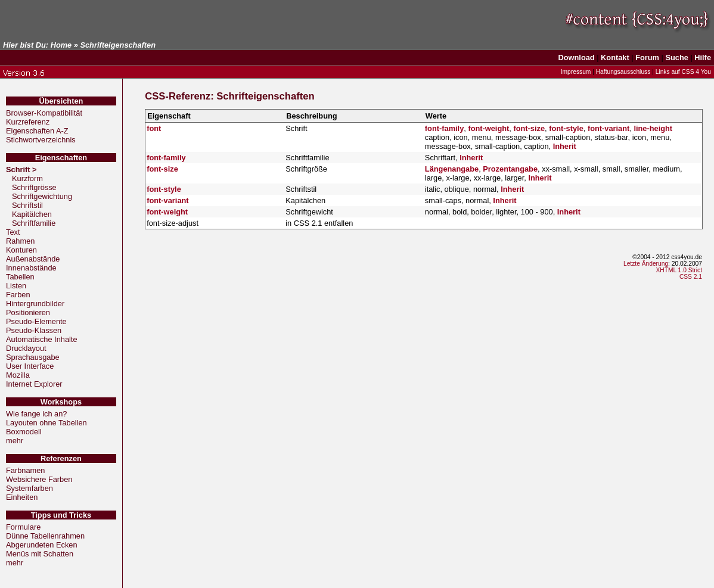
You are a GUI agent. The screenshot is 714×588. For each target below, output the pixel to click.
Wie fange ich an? (36, 414)
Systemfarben (30, 488)
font (154, 128)
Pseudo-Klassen (34, 330)
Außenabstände (33, 259)
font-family (444, 128)
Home (61, 45)
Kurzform (27, 178)
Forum (647, 57)
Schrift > (22, 169)
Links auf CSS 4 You (683, 72)
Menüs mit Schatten (40, 554)
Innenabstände (31, 268)
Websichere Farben (39, 479)
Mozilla (18, 375)
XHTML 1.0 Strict (679, 270)
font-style (566, 128)
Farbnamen (25, 470)
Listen (16, 286)
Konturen (21, 250)
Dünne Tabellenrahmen (45, 536)
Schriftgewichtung (42, 196)
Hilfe (703, 57)
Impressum (576, 72)
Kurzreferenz (28, 122)
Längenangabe (452, 169)
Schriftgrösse (34, 187)
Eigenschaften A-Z (37, 131)
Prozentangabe (510, 169)
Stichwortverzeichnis (41, 140)
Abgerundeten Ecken (42, 545)
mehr (15, 441)
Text (13, 232)
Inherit (565, 146)
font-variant (609, 128)
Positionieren (28, 312)
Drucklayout (26, 348)
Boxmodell (24, 432)
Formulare (23, 527)
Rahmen (20, 241)
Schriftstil (27, 205)
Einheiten (22, 497)
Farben (18, 295)
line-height (653, 128)
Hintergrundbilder (35, 304)
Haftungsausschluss (623, 72)
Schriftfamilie (34, 223)
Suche (676, 57)
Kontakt (615, 57)
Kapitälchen (32, 214)
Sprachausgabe (33, 357)
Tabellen (20, 277)
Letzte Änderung (646, 264)
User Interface (30, 366)
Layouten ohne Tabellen (46, 423)
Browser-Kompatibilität (44, 113)
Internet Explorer (34, 384)
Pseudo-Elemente (36, 321)
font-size (529, 128)
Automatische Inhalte (42, 339)
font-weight (488, 128)
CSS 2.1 (691, 277)
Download (577, 57)
